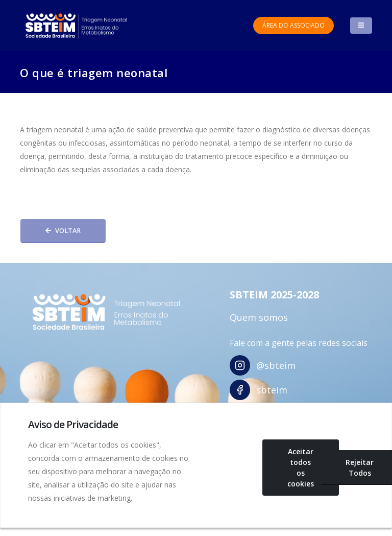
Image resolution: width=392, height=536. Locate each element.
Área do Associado (293, 25)
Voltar (63, 231)
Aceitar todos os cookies (301, 468)
